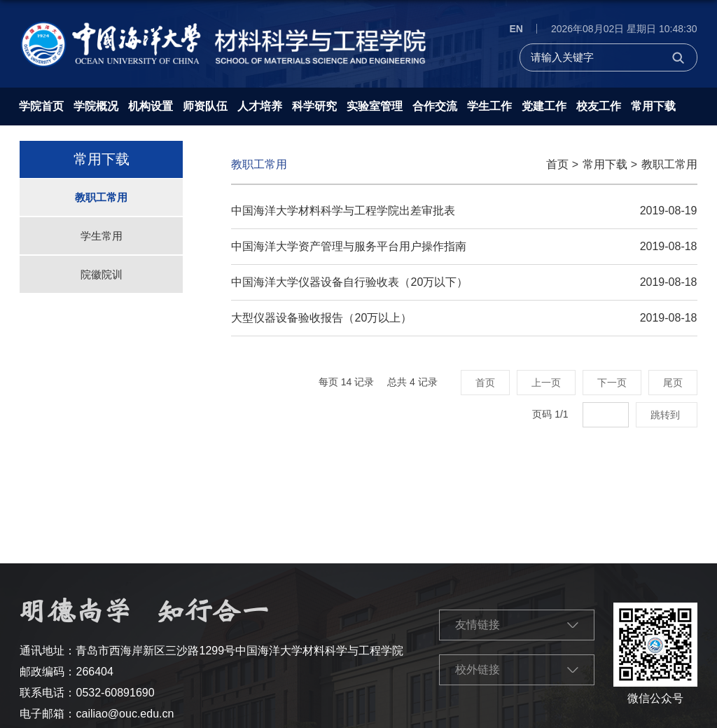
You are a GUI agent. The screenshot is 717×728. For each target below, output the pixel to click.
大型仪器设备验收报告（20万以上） (321, 318)
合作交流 (435, 106)
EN (516, 29)
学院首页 (41, 106)
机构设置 (151, 106)
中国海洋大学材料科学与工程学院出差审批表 (343, 211)
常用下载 (653, 106)
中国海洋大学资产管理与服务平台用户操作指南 (349, 246)
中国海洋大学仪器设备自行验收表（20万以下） (349, 282)
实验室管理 (375, 106)
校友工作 (599, 106)
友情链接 (478, 625)
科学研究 (314, 106)
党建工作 (544, 106)
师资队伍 (205, 106)
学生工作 (489, 106)
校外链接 (478, 669)
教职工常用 (669, 164)
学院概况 (96, 106)
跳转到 (667, 415)
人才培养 (260, 106)
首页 (557, 164)
